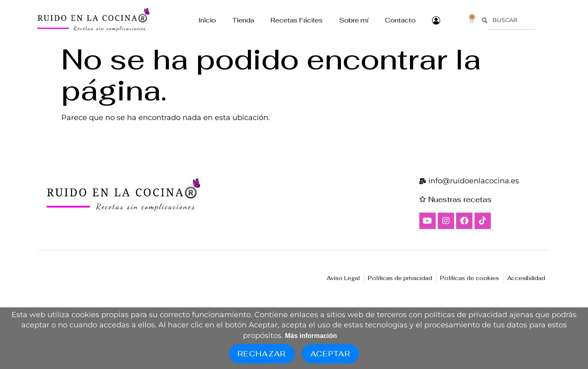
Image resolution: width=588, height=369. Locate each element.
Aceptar (330, 354)
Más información (311, 336)
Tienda (243, 20)
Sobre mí (354, 20)
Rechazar (262, 354)
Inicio (207, 20)
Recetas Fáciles (296, 20)
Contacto (400, 20)
